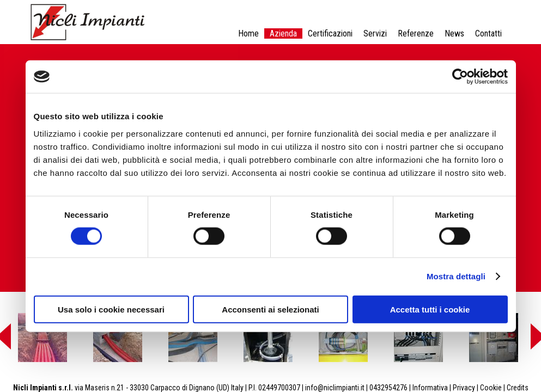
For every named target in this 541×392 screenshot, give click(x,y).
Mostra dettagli (456, 276)
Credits (518, 388)
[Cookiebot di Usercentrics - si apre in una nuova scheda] (460, 77)
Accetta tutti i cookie (430, 309)
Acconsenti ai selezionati (270, 309)
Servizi (375, 33)
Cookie (491, 388)
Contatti (488, 33)
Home (248, 33)
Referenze (416, 33)
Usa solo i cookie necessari (111, 309)
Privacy (464, 388)
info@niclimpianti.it (335, 388)
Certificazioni (330, 33)
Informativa (430, 388)
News (454, 33)
